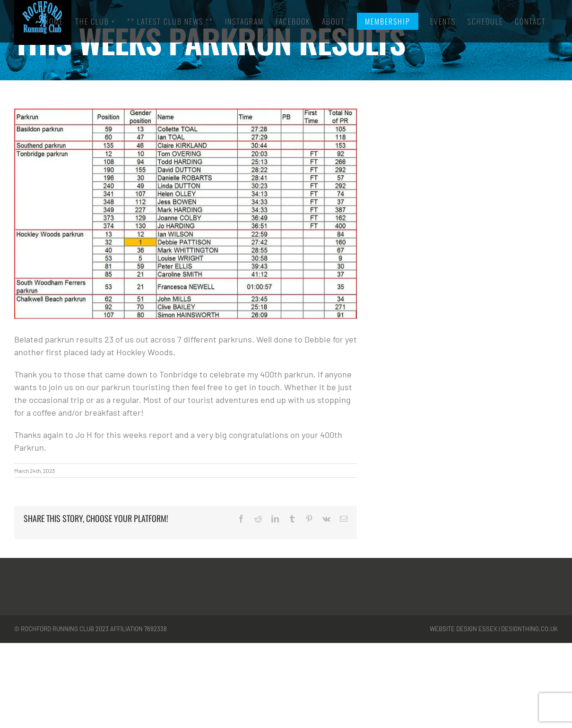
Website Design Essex (464, 629)
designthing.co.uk (529, 629)
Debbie (318, 339)
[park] (186, 214)
